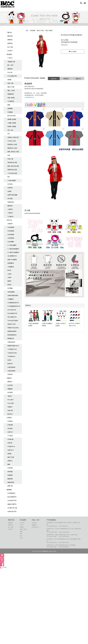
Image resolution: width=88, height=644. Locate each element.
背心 (9, 134)
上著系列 (10, 209)
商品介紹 (54, 79)
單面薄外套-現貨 (12, 162)
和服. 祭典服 (11, 98)
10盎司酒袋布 (11, 367)
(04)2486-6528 (53, 542)
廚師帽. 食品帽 (12, 119)
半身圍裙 (10, 112)
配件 (21, 534)
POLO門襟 (11, 403)
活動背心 (10, 461)
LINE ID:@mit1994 (63, 542)
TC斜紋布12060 (12, 353)
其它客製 (10, 199)
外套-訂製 (10, 159)
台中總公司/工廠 (12, 508)
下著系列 (10, 213)
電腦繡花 (10, 389)
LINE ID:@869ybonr (64, 547)
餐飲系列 (10, 206)
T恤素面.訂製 (11, 62)
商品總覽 (9, 54)
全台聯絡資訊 (11, 493)
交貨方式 (10, 432)
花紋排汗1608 (11, 324)
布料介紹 (9, 220)
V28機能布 (11, 299)
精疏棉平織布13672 (13, 346)
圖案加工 (10, 382)
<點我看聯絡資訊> (29, 97)
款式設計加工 (35, 527)
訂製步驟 (10, 425)
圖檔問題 (10, 479)
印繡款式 (9, 378)
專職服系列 (11, 94)
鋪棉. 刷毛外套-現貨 (13, 166)
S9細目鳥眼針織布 (13, 295)
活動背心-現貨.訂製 (13, 137)
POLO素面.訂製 (12, 76)
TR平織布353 (11, 356)
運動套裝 (10, 69)
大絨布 (9, 277)
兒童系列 (10, 188)
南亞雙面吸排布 (12, 335)
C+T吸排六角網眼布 (13, 252)
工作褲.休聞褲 (12, 181)
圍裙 (9, 105)
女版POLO (11, 450)
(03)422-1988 (53, 536)
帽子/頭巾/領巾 (12, 116)
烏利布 (9, 360)
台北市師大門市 (12, 500)
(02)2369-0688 (53, 532)
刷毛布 (9, 285)
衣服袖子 (10, 407)
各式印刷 (10, 385)
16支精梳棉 (11, 238)
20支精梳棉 (11, 227)
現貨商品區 (11, 202)
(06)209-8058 (53, 547)
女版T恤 (10, 443)
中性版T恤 (10, 439)
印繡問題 (10, 475)
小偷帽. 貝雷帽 (12, 123)
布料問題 (10, 472)
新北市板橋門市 (12, 497)
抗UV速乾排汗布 (12, 313)
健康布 (9, 281)
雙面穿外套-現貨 (12, 170)
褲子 (9, 177)
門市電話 (3, 567)
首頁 (27, 30)
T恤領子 (10, 396)
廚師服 (9, 80)
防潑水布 (10, 364)
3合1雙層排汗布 (12, 256)
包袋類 (9, 191)
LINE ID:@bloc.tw (63, 526)
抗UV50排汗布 (12, 310)
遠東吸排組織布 (12, 331)
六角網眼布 (11, 267)
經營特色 (10, 43)
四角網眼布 (11, 263)
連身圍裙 (10, 108)
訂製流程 (10, 421)
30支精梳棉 (11, 234)
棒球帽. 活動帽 (12, 126)
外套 (9, 155)
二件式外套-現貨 (12, 173)
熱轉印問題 (11, 482)
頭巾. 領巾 (10, 130)
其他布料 (10, 374)
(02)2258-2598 (53, 526)
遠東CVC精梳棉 (12, 260)
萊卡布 (9, 270)
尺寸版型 (10, 436)
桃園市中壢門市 (12, 504)
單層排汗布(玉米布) (13, 328)
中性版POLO (11, 446)
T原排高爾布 (11, 292)
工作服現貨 (11, 101)
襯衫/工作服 (11, 87)
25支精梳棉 (11, 231)
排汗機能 (10, 288)
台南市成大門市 (12, 511)
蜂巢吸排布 (11, 338)
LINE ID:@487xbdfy (64, 536)
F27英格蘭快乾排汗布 (14, 306)
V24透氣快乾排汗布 (13, 303)
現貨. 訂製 (10, 83)
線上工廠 (10, 47)
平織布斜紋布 (11, 342)
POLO (22, 525)
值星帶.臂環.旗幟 (12, 195)
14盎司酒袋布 (11, 371)
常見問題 (10, 468)
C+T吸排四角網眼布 (13, 249)
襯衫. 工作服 (11, 90)
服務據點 (9, 490)
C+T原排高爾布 (12, 245)
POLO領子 (11, 400)
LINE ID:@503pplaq (64, 532)
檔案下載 (10, 486)
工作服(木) (10, 216)
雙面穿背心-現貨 (12, 148)
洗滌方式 (78, 79)
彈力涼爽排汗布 (12, 317)
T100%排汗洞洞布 (13, 321)
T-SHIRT (10, 58)
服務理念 (10, 40)
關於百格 (10, 36)
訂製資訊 (9, 418)
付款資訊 (10, 428)
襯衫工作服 (11, 457)
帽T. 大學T (10, 65)
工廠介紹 (9, 32)
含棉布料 (10, 224)
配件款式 (10, 414)
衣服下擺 (10, 410)
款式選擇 (10, 392)
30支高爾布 (11, 242)
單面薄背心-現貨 (12, 144)
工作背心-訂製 (12, 141)
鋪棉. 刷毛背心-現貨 (13, 152)
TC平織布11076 (12, 349)
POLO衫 (10, 72)
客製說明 (66, 79)
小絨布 (9, 274)
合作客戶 (10, 51)
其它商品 (10, 184)
